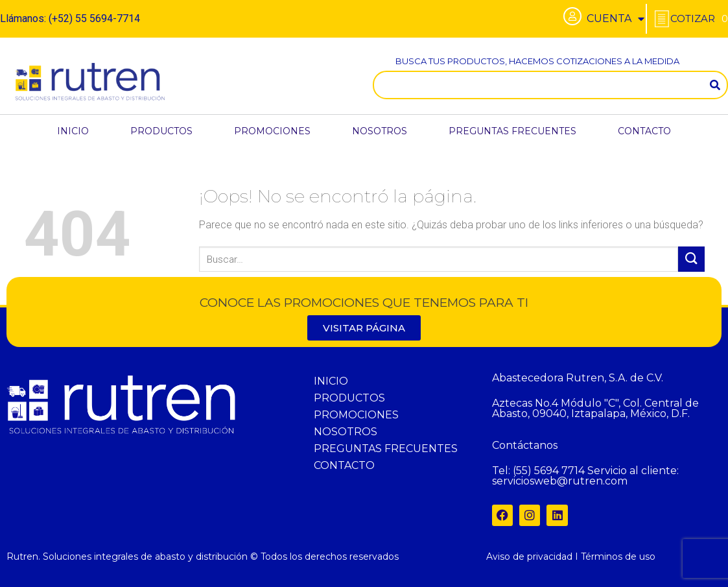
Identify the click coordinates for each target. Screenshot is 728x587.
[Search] (715, 85)
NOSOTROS (380, 131)
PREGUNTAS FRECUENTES (512, 131)
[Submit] (691, 259)
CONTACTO (644, 131)
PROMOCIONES (272, 131)
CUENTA (616, 19)
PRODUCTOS (161, 131)
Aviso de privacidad (529, 557)
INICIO (73, 131)
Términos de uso (618, 557)
